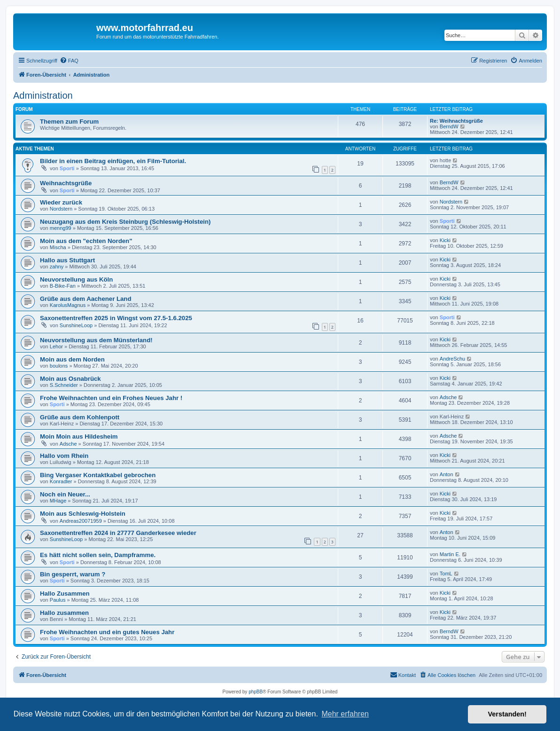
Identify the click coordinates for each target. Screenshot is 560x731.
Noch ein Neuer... (65, 494)
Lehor (56, 346)
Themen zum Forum (69, 122)
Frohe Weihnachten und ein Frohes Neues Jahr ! (111, 398)
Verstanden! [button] (507, 714)
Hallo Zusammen (65, 593)
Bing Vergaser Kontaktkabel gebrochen (98, 475)
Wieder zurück (61, 202)
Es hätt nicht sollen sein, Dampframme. (98, 555)
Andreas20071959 (81, 521)
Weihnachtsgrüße (66, 183)
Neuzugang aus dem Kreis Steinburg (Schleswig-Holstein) (125, 222)
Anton (447, 474)
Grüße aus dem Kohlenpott (80, 417)
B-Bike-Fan (63, 286)
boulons (59, 366)
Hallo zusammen (64, 613)
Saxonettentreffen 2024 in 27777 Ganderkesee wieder (118, 533)
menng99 (61, 228)
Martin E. (450, 554)
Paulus (58, 600)
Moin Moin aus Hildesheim (79, 436)
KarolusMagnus (68, 305)
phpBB (256, 692)
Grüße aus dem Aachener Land (86, 299)
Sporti (67, 168)
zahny (57, 267)
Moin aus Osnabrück (70, 379)
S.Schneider (64, 385)
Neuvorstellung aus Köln (76, 279)
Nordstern (61, 209)
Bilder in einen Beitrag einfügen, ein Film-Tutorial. (113, 161)
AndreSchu (452, 359)
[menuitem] (69, 61)
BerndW (449, 126)
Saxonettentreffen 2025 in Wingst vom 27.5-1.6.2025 (116, 318)
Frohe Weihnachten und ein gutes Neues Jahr (107, 632)
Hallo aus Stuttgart (67, 260)
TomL (446, 574)
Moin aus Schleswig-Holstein (83, 514)
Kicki (445, 240)
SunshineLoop (76, 325)
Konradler (61, 481)
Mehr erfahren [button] (345, 714)
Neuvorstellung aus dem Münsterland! (96, 340)
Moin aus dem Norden (72, 359)
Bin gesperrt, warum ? (73, 574)
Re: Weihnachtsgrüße (456, 121)
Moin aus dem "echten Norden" (86, 241)
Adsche (448, 397)
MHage (58, 501)
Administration (43, 95)
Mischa (58, 247)
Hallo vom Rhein (64, 456)
